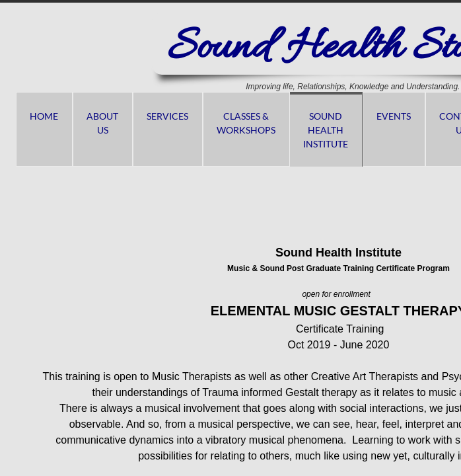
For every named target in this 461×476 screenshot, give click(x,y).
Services (167, 116)
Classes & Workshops (246, 123)
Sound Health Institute (326, 130)
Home (44, 116)
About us (102, 123)
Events (394, 116)
